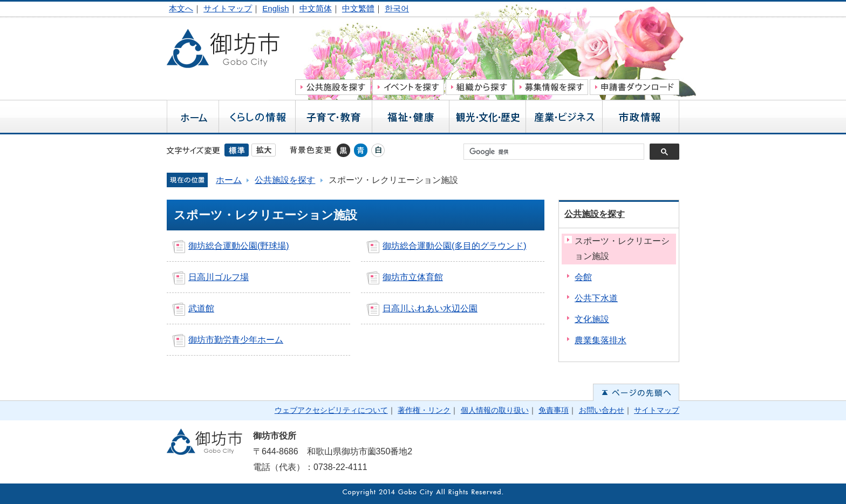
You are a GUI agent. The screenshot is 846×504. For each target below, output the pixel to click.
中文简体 (316, 8)
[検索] (557, 152)
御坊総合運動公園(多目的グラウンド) (455, 246)
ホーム (229, 180)
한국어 (397, 8)
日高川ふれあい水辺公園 (430, 308)
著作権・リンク (424, 410)
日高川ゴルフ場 (219, 277)
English (275, 8)
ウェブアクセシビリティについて (331, 410)
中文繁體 (358, 8)
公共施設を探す (285, 180)
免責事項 (554, 410)
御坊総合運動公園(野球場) (239, 246)
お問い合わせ (602, 410)
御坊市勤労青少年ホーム (236, 340)
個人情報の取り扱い (495, 410)
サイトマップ (228, 8)
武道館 (201, 308)
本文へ (181, 8)
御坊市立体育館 (413, 277)
